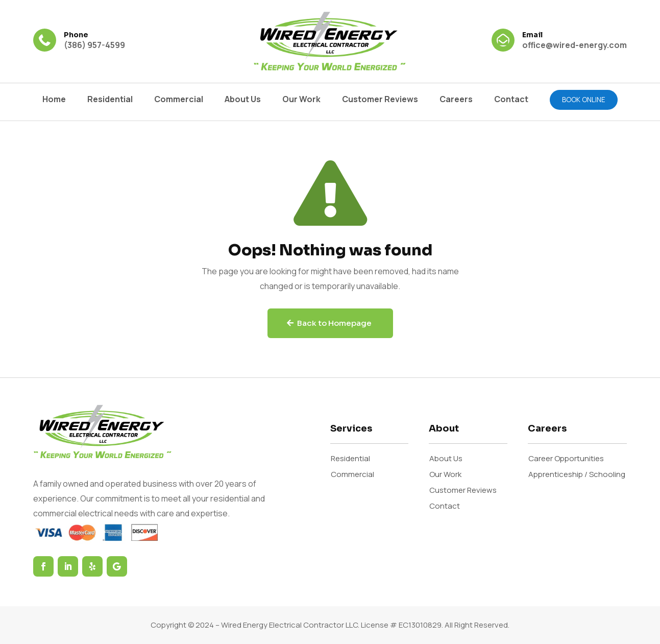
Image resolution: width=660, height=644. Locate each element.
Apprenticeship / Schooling (577, 474)
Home (54, 100)
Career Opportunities (566, 458)
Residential (110, 100)
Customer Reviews (380, 100)
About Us (243, 100)
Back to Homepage (334, 323)
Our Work (301, 100)
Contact (511, 100)
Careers (456, 100)
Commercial (179, 100)
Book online (584, 100)
